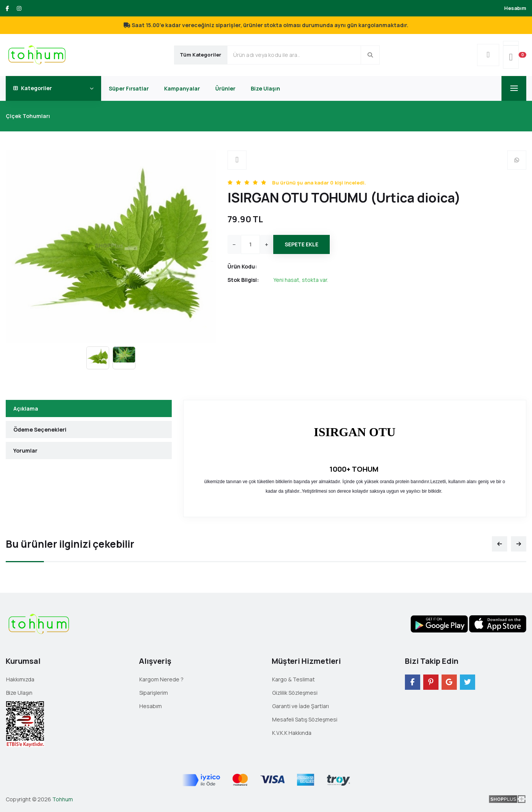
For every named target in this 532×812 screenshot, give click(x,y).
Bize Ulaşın (265, 88)
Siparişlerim (154, 693)
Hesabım (515, 8)
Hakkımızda (20, 679)
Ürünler (225, 88)
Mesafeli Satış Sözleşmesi (305, 719)
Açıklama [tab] (26, 408)
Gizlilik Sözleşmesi (295, 693)
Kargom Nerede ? (161, 679)
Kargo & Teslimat (293, 679)
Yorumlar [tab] (25, 450)
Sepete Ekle (301, 244)
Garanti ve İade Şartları (301, 706)
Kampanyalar (182, 88)
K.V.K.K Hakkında (292, 733)
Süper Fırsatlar (129, 88)
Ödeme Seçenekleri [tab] (40, 429)
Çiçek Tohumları (28, 116)
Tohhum (63, 799)
